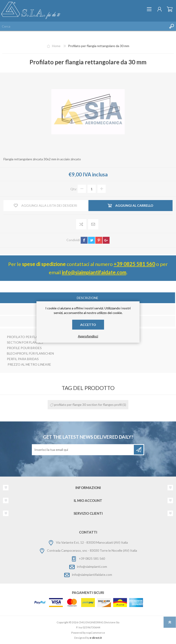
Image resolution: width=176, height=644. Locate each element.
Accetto (88, 325)
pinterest (99, 240)
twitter (91, 240)
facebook (84, 240)
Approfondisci (88, 336)
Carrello (170, 9)
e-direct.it (96, 638)
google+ (106, 240)
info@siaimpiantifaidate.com (94, 272)
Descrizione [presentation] (88, 298)
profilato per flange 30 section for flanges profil (88, 405)
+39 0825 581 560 (134, 264)
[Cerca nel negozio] (83, 26)
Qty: (74, 189)
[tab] (88, 298)
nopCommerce (96, 633)
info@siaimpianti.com (92, 566)
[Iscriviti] (83, 450)
